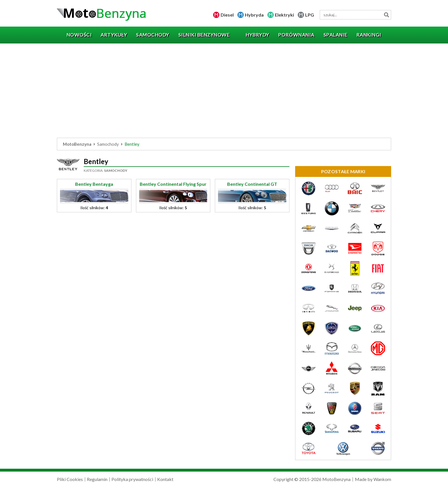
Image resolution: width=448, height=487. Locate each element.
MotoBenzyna (77, 144)
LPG (310, 15)
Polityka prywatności (132, 479)
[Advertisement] (224, 92)
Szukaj (386, 15)
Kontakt (165, 479)
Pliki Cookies (70, 479)
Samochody (108, 144)
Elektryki (284, 15)
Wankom (382, 479)
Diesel (227, 15)
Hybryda (254, 15)
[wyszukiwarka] (355, 15)
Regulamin (97, 479)
